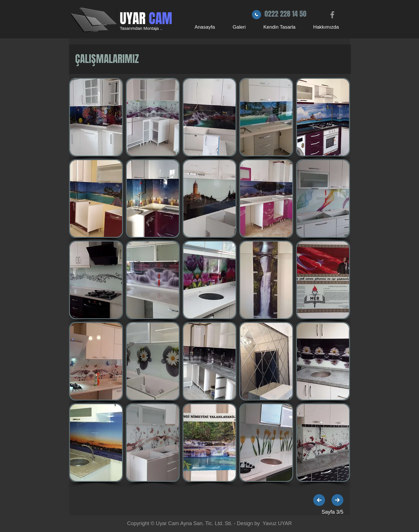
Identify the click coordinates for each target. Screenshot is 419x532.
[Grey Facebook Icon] (332, 15)
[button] (96, 117)
